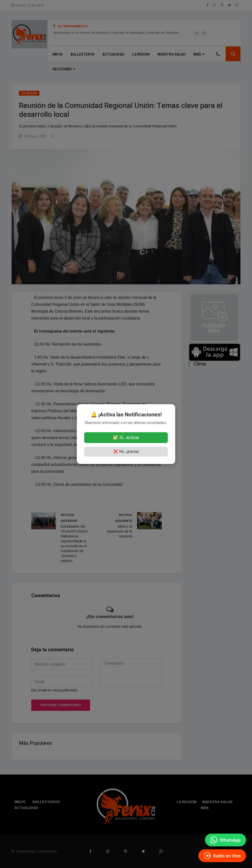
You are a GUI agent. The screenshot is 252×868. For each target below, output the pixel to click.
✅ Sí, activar (126, 438)
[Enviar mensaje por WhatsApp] (226, 840)
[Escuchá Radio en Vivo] (222, 856)
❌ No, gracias (126, 451)
